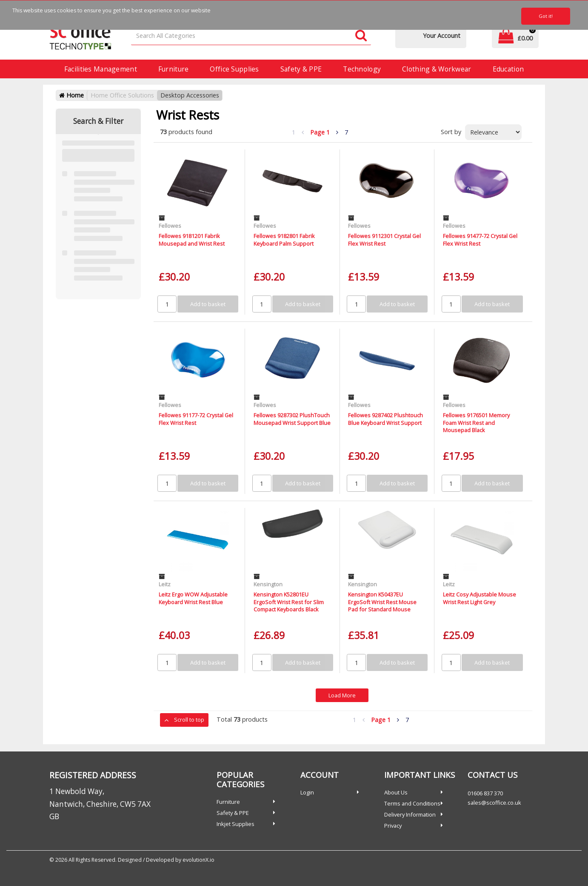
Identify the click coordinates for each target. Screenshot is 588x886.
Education (508, 69)
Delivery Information (410, 814)
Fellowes (170, 226)
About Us (396, 792)
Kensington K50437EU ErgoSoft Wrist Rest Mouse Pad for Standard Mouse (382, 602)
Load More (342, 695)
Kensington (268, 584)
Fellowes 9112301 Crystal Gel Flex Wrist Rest (384, 239)
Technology (362, 69)
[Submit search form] (361, 36)
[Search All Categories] (251, 36)
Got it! (546, 16)
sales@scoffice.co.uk (494, 803)
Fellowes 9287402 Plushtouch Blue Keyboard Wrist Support (385, 419)
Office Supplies (234, 69)
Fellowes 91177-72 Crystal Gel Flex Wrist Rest (196, 419)
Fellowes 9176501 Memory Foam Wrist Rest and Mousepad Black (476, 423)
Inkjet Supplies (235, 824)
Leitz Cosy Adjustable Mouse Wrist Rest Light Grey (480, 598)
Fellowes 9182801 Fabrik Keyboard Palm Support (284, 239)
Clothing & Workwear (437, 69)
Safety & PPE (301, 69)
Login (307, 792)
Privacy (393, 826)
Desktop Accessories (190, 95)
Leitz (165, 584)
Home (71, 95)
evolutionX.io (198, 860)
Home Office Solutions (122, 95)
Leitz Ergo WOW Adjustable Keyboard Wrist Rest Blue (193, 598)
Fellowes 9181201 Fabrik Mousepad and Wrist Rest (192, 239)
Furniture (174, 69)
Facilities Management (101, 69)
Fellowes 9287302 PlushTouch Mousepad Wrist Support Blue (292, 419)
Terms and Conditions (412, 803)
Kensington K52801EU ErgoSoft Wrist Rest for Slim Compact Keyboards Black (289, 602)
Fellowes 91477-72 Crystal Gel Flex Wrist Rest (480, 239)
